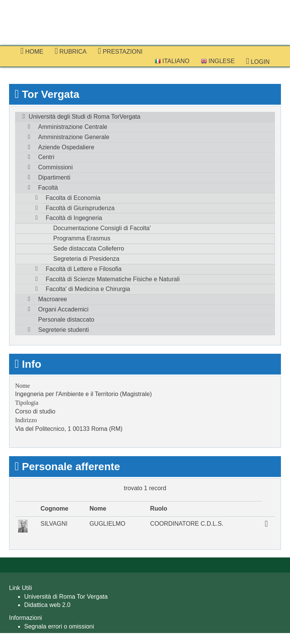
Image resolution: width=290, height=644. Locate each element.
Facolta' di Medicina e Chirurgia (88, 289)
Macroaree (52, 299)
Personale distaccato (66, 320)
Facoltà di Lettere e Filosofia (84, 269)
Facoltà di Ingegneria (74, 218)
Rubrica (71, 51)
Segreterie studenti (63, 330)
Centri (46, 157)
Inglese (218, 61)
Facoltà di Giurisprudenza (80, 208)
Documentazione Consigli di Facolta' (102, 228)
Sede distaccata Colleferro (89, 248)
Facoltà (48, 188)
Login (258, 61)
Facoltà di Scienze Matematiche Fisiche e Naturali (113, 279)
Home (32, 51)
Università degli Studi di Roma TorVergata (85, 117)
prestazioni (120, 51)
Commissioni (56, 167)
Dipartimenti (54, 177)
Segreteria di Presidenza (86, 259)
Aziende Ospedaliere (66, 147)
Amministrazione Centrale (73, 127)
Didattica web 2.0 (47, 605)
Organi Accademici (63, 309)
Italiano (172, 61)
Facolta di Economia (73, 198)
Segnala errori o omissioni (59, 626)
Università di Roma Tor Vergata (66, 597)
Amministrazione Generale (74, 137)
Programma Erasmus (82, 238)
